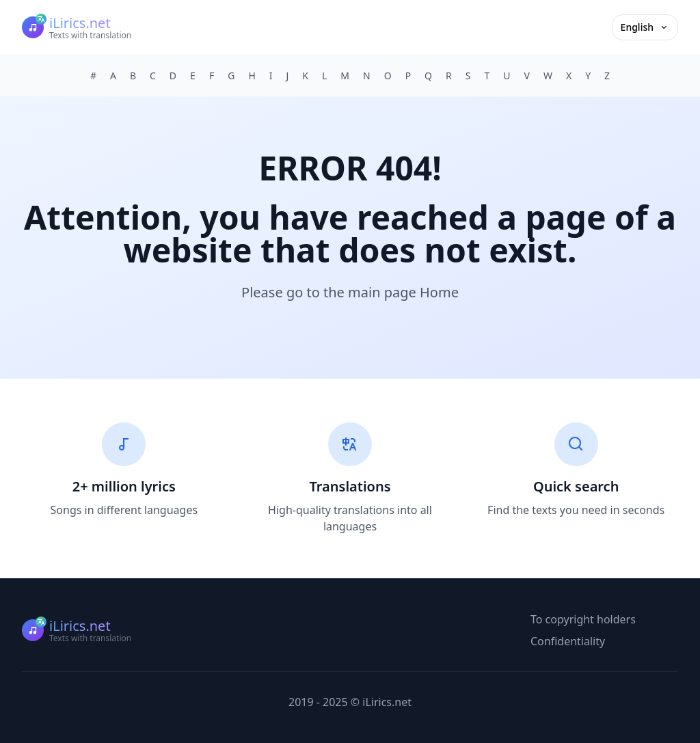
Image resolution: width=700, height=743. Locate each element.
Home (439, 292)
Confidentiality (568, 641)
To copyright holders (583, 619)
